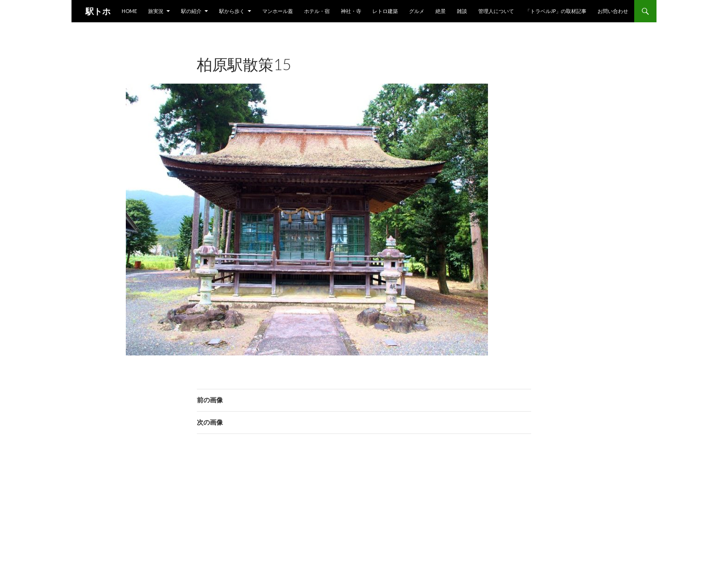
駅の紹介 (191, 11)
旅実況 (156, 11)
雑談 (462, 11)
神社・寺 (351, 11)
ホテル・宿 (317, 11)
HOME (129, 11)
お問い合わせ (613, 11)
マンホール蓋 (278, 11)
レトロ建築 (385, 11)
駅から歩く (232, 11)
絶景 (441, 11)
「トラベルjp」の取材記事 (556, 11)
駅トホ (98, 11)
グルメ (417, 11)
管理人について (496, 11)
